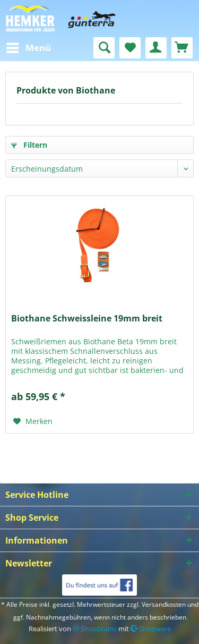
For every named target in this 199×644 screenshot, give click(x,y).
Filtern (29, 145)
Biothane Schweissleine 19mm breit (87, 319)
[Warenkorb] (182, 48)
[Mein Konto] (156, 48)
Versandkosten (164, 604)
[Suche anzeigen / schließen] (104, 48)
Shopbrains (95, 629)
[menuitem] (28, 48)
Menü (29, 46)
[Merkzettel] (130, 48)
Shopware (151, 629)
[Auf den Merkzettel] (33, 421)
